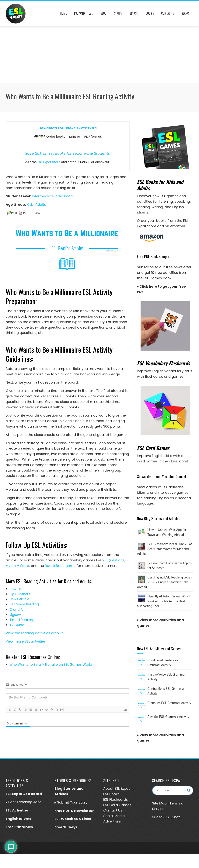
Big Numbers (20, 594)
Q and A (16, 610)
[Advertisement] (99, 55)
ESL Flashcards (116, 799)
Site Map (159, 803)
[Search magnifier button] (189, 790)
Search (186, 13)
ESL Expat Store (49, 162)
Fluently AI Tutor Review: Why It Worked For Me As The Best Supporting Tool (164, 601)
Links (134, 14)
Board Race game (60, 566)
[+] (62, 709)
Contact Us (113, 810)
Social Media (114, 816)
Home (63, 13)
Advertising (113, 821)
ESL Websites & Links (73, 819)
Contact (168, 14)
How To (15, 589)
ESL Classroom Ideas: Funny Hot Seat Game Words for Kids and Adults (164, 549)
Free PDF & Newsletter (74, 811)
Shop (118, 14)
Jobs (150, 14)
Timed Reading (22, 620)
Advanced (64, 196)
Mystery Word (17, 566)
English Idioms (18, 819)
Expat (125, 788)
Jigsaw (15, 615)
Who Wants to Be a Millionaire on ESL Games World (51, 665)
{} (57, 709)
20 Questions (113, 560)
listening (166, 201)
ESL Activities (84, 14)
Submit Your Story (72, 802)
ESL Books (111, 794)
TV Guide (17, 625)
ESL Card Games (117, 805)
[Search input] (171, 790)
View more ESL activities (26, 641)
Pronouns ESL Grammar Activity (169, 703)
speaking (182, 201)
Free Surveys (66, 827)
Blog (103, 13)
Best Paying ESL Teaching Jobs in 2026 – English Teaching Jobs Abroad (165, 582)
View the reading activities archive (35, 633)
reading (143, 207)
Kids (30, 204)
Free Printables (19, 827)
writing (157, 207)
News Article (19, 599)
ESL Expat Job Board (24, 794)
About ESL (111, 788)
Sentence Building (24, 604)
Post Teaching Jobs (25, 802)
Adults (41, 204)
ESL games (169, 196)
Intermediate (43, 196)
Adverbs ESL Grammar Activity (168, 717)
